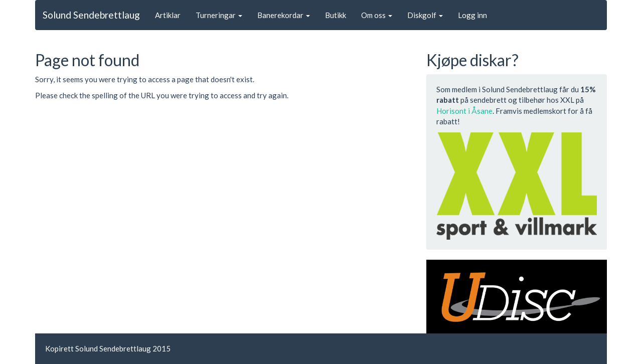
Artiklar (168, 15)
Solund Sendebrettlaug (91, 15)
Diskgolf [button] (425, 15)
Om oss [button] (377, 15)
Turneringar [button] (219, 15)
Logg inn (472, 15)
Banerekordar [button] (284, 15)
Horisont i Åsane (464, 111)
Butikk (336, 15)
